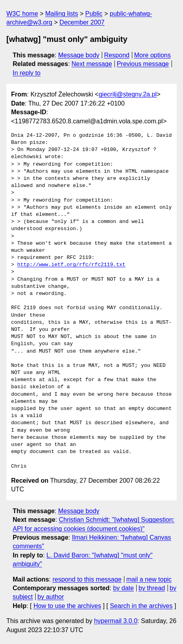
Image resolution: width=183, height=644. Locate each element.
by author (51, 597)
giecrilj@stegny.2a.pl (128, 94)
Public (94, 14)
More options (153, 55)
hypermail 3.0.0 (115, 621)
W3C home (22, 14)
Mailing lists (62, 14)
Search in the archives (141, 606)
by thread (152, 588)
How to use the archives (67, 606)
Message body (79, 55)
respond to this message (87, 579)
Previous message (143, 64)
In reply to (27, 73)
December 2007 (82, 22)
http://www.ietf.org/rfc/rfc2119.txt (71, 265)
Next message (92, 64)
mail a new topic (149, 579)
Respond (117, 55)
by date (123, 588)
